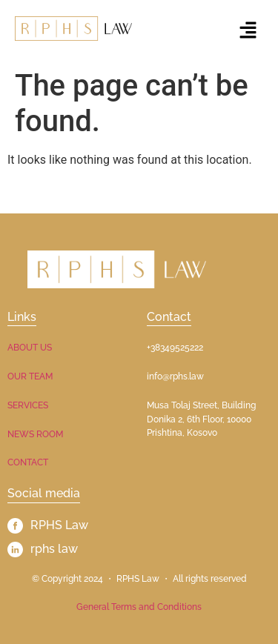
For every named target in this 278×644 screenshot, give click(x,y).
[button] (248, 31)
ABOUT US (30, 348)
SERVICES (28, 405)
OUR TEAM (30, 376)
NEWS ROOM (35, 434)
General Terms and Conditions (139, 607)
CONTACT (28, 462)
